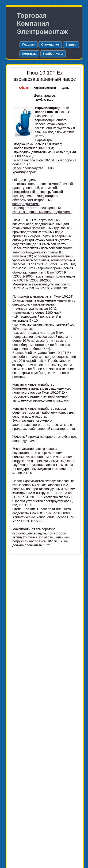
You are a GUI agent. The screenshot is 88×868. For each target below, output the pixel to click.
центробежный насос (29, 192)
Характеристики (45, 88)
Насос (17, 168)
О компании (50, 44)
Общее (24, 88)
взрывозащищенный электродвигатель (42, 212)
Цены (66, 88)
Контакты (29, 54)
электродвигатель (26, 204)
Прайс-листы (53, 54)
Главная (29, 44)
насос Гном (38, 541)
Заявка (71, 44)
